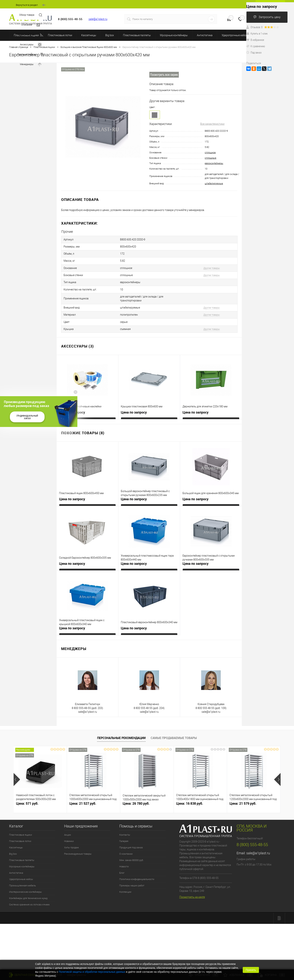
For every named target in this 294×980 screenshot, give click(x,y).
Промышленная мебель (22, 875)
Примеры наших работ (132, 875)
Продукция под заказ (131, 837)
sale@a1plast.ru (98, 19)
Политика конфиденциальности (137, 869)
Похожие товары (31, 55)
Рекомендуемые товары (78, 843)
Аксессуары (31, 45)
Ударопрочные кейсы (235, 35)
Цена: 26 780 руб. (136, 793)
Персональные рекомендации (121, 728)
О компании (126, 843)
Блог (122, 862)
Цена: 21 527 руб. (83, 793)
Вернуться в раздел (31, 5)
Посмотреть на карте (192, 887)
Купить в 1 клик (257, 33)
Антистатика (205, 35)
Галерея (124, 831)
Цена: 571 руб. (27, 793)
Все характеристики (212, 124)
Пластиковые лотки (60, 35)
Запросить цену (267, 17)
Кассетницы (89, 35)
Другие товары (212, 264)
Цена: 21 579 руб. (243, 793)
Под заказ (254, 52)
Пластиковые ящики (21, 824)
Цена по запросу (72, 402)
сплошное (210, 152)
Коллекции (125, 881)
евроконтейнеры (214, 163)
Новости (124, 856)
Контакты (125, 824)
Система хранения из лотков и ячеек (29, 894)
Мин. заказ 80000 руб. (131, 850)
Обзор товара (31, 15)
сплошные (210, 158)
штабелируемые (214, 183)
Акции (67, 824)
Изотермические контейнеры (25, 881)
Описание (31, 25)
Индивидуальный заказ (27, 417)
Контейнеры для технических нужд (28, 888)
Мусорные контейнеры (174, 35)
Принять (251, 970)
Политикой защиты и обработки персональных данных (92, 972)
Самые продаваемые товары (174, 728)
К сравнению (256, 46)
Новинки (69, 831)
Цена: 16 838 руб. (190, 793)
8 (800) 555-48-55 (252, 834)
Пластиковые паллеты (137, 35)
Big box (110, 35)
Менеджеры (31, 64)
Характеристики (31, 35)
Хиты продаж (71, 837)
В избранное (255, 40)
